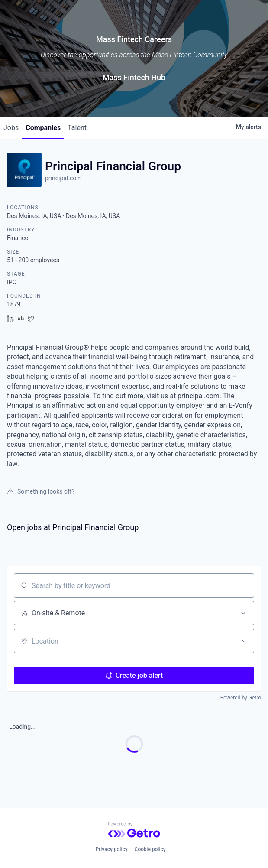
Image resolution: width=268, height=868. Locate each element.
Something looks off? (41, 491)
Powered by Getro (241, 698)
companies (43, 128)
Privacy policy (111, 849)
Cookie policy (150, 849)
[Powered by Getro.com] (134, 830)
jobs (11, 128)
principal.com (63, 178)
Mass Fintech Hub (134, 77)
